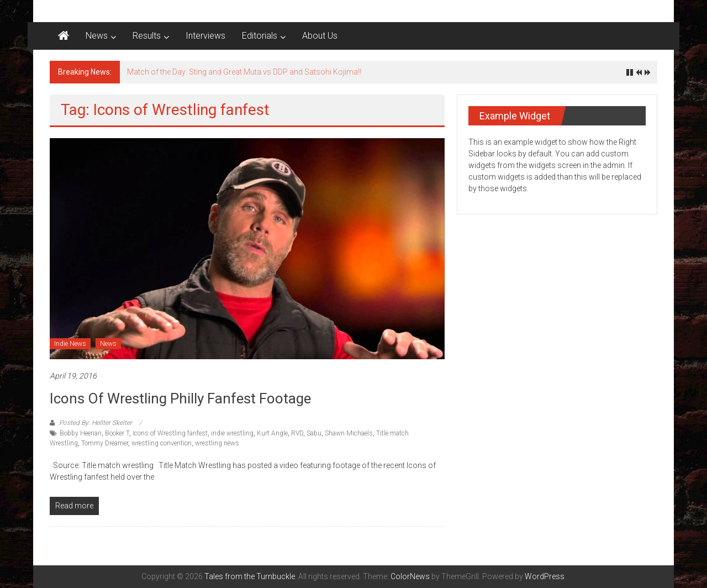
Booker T (117, 433)
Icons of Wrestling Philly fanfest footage (180, 398)
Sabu (314, 433)
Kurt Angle (272, 433)
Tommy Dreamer (105, 443)
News (97, 36)
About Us (320, 36)
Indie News (70, 344)
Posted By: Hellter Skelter (96, 423)
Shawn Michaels (349, 433)
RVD (297, 433)
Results (147, 36)
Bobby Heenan (81, 433)
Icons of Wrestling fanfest (170, 433)
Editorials (260, 36)
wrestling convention (162, 443)
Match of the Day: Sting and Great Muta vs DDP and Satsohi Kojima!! (244, 72)
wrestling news (217, 443)
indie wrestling (232, 433)
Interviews (205, 36)
